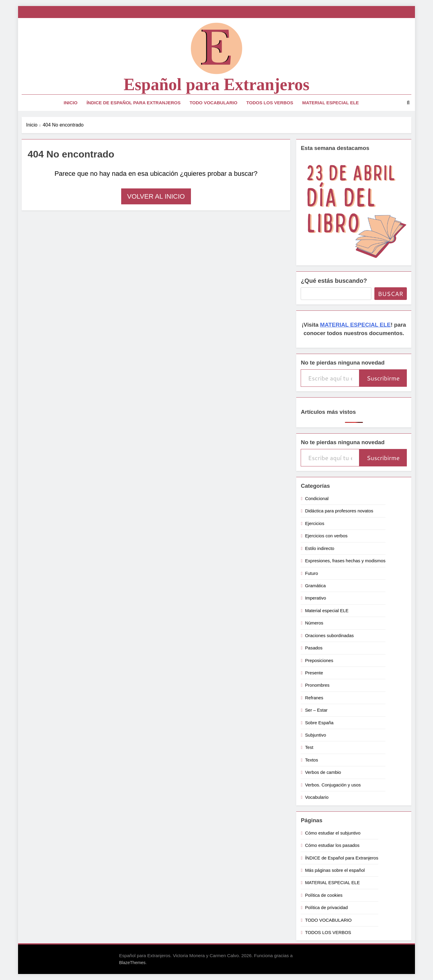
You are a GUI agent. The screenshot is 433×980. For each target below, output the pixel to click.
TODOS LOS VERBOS (270, 103)
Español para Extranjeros (216, 84)
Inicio (71, 103)
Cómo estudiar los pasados (332, 845)
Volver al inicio (156, 196)
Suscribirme (383, 378)
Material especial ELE (327, 611)
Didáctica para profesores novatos (339, 511)
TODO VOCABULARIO (213, 103)
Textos (311, 760)
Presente (314, 673)
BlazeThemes (132, 963)
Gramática (315, 586)
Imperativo (315, 598)
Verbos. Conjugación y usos (333, 785)
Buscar (391, 294)
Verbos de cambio (323, 772)
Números (314, 623)
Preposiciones (319, 660)
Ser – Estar (316, 710)
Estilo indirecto (319, 548)
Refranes (314, 698)
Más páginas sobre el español (335, 870)
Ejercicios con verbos (326, 536)
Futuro (311, 573)
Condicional (317, 498)
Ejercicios (315, 523)
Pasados (314, 648)
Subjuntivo (315, 735)
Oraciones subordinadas (329, 635)
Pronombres (317, 685)
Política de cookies (324, 895)
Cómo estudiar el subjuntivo (333, 833)
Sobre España (319, 723)
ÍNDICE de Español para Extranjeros (134, 103)
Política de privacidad (326, 907)
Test (309, 747)
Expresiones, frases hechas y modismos (345, 561)
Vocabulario (317, 797)
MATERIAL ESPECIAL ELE (330, 103)
